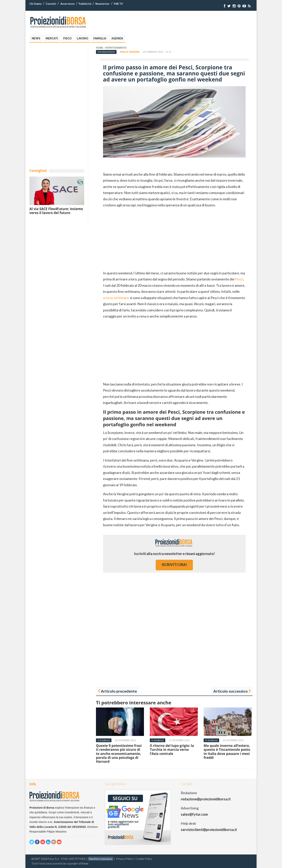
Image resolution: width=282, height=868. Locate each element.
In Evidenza (104, 740)
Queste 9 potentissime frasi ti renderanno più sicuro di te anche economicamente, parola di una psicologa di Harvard (119, 754)
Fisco (67, 38)
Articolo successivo (230, 691)
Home (99, 48)
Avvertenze (67, 4)
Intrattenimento (116, 48)
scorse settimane (116, 298)
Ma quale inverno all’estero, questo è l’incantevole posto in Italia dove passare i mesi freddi (227, 752)
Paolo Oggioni (130, 52)
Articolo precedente (119, 691)
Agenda (117, 38)
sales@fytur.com (194, 814)
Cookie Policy (144, 859)
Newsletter (103, 4)
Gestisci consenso (101, 859)
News (36, 38)
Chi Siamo (35, 4)
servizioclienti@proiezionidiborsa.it (209, 830)
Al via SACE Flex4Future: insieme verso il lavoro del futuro (56, 211)
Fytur (85, 863)
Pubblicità (85, 4)
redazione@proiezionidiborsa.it (206, 799)
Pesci (239, 279)
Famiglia (100, 38)
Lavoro (82, 38)
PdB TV (118, 4)
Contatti (51, 4)
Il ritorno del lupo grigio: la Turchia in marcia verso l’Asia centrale (172, 750)
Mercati (52, 38)
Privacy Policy (124, 859)
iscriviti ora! (174, 565)
